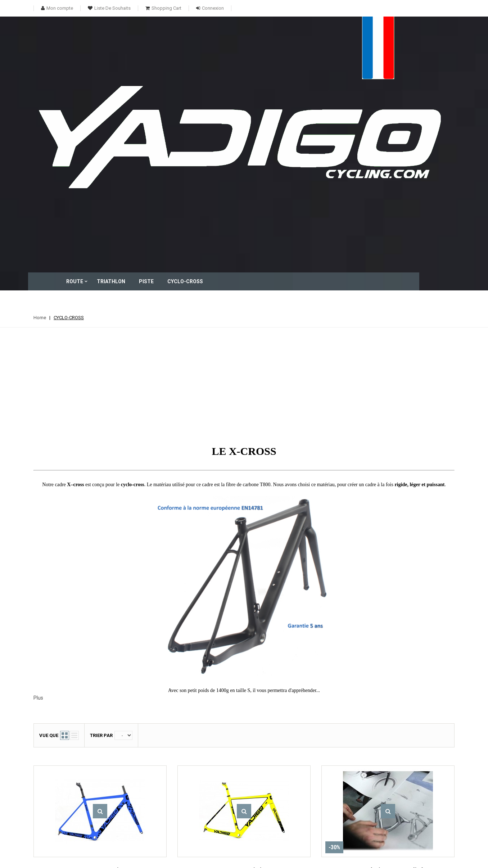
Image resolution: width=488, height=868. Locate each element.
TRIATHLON (175, 35)
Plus (38, 442)
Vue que (49, 480)
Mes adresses (228, 785)
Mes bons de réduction (236, 810)
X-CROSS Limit (244, 615)
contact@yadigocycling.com (396, 810)
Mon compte (237, 750)
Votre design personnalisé (388, 615)
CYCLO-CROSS (249, 35)
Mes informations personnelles (231, 797)
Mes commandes (231, 766)
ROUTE (139, 35)
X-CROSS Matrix (100, 615)
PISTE (210, 35)
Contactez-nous (301, 766)
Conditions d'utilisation (309, 775)
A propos (295, 785)
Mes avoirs (225, 775)
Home (40, 62)
